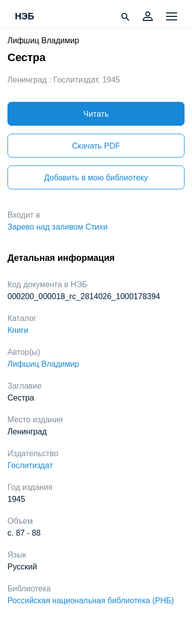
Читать (96, 114)
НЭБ (25, 17)
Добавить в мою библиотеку (96, 178)
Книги (18, 330)
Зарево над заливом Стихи (57, 227)
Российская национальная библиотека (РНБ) (91, 601)
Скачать (96, 146)
